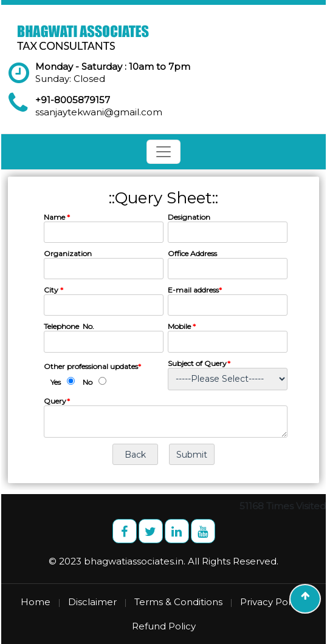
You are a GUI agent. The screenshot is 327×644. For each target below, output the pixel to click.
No (88, 382)
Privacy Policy (271, 602)
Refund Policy (164, 626)
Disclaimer (92, 602)
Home (36, 602)
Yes (56, 382)
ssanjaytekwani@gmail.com (99, 112)
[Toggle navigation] (163, 152)
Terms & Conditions (178, 602)
